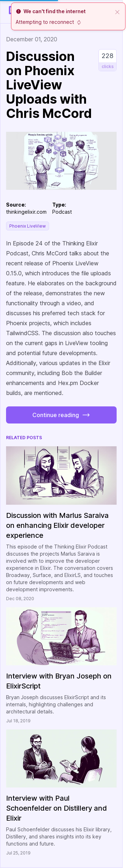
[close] (117, 11)
